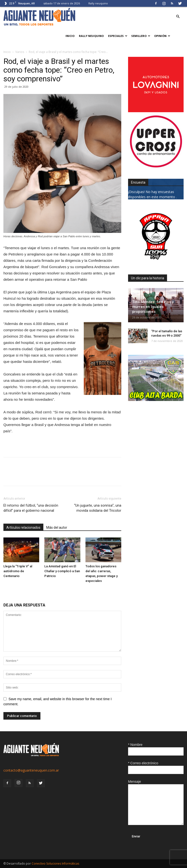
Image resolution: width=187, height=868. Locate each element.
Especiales (118, 36)
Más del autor (57, 528)
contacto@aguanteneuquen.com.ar (31, 770)
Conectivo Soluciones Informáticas (55, 864)
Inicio (70, 36)
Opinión (162, 36)
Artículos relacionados (23, 528)
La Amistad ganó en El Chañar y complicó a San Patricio (62, 571)
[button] (178, 17)
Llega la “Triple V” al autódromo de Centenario (18, 571)
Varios (20, 52)
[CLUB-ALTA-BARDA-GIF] (156, 400)
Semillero (141, 36)
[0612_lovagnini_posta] (156, 111)
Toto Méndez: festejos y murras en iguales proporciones (153, 307)
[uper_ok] (156, 167)
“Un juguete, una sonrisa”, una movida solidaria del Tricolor (98, 508)
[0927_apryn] (156, 263)
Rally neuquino (98, 3)
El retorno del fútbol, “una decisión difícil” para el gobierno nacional (31, 508)
